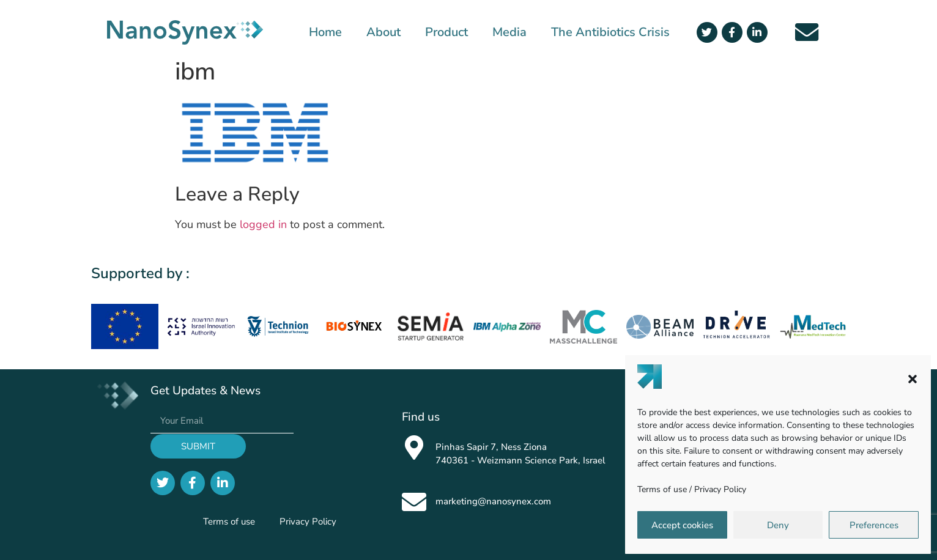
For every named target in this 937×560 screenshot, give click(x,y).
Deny (778, 525)
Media (509, 32)
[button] (913, 379)
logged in (263, 224)
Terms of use (662, 489)
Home (325, 32)
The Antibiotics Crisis (610, 32)
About (383, 32)
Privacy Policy (720, 489)
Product (446, 32)
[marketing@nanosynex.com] (414, 502)
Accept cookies (682, 525)
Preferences (874, 525)
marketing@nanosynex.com (493, 501)
